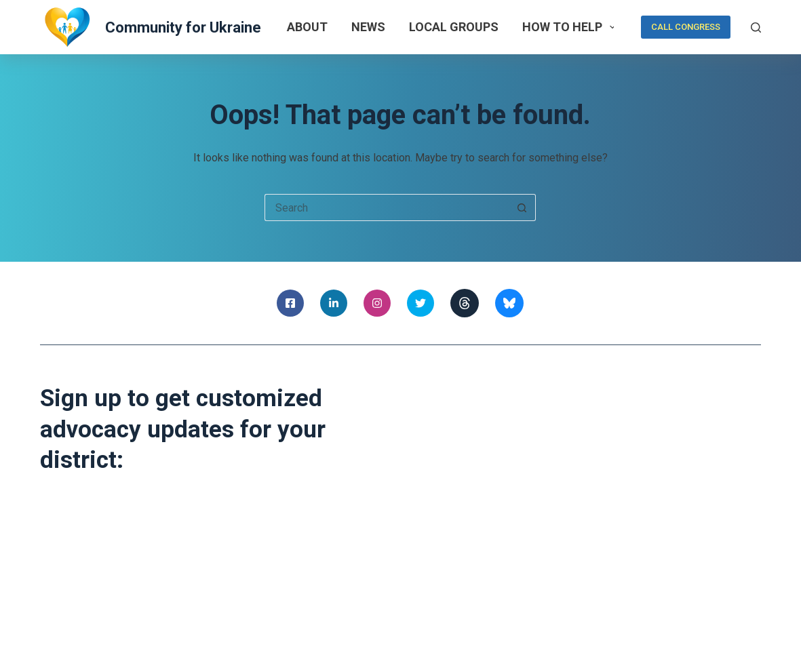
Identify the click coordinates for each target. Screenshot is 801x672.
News (368, 27)
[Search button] (522, 207)
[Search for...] (387, 207)
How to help (572, 27)
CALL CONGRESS (686, 27)
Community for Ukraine (183, 27)
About (307, 27)
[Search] (756, 27)
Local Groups (454, 27)
